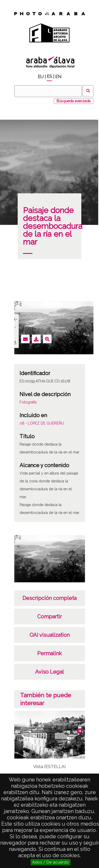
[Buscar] (48, 91)
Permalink (49, 653)
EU (41, 77)
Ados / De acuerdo (51, 862)
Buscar (88, 91)
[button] (80, 731)
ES (49, 76)
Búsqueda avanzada (74, 101)
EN (58, 77)
